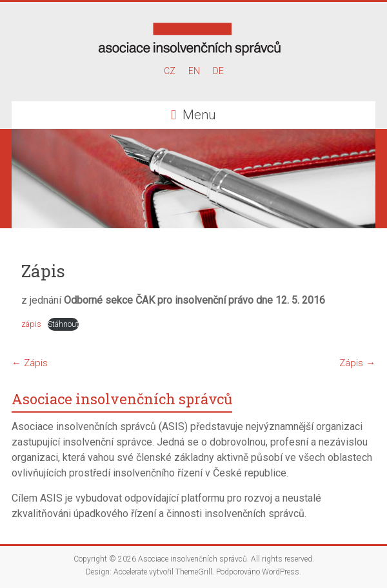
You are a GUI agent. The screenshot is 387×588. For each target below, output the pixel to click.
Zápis (30, 363)
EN (194, 71)
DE (218, 71)
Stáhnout (63, 324)
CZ (170, 71)
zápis (31, 324)
